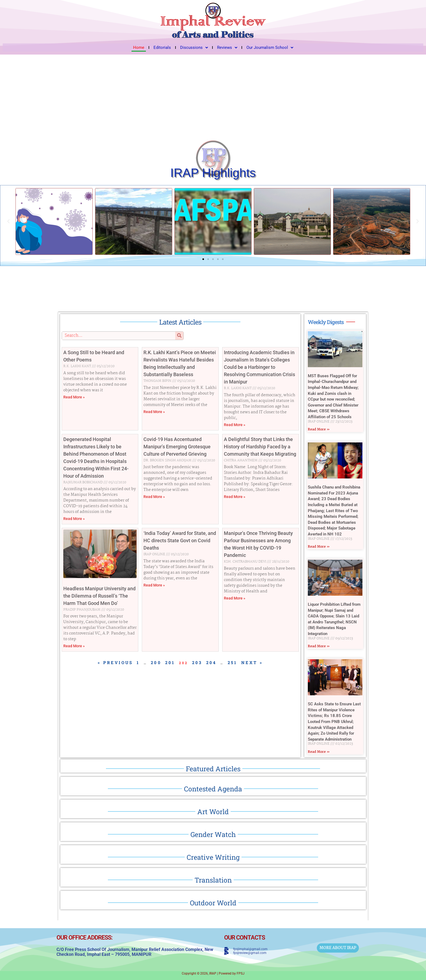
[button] (8, 221)
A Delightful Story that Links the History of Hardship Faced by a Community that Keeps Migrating (260, 447)
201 (170, 662)
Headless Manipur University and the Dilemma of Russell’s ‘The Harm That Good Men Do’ (99, 596)
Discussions (194, 47)
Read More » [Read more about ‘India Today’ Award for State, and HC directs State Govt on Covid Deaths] (154, 585)
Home (139, 47)
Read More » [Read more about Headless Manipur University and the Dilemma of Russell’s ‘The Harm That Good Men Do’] (74, 646)
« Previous (115, 662)
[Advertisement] (213, 95)
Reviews (227, 47)
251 (233, 662)
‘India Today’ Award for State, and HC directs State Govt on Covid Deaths (180, 540)
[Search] (179, 336)
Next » (252, 662)
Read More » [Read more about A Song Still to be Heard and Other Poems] (74, 397)
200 (156, 662)
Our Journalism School (270, 47)
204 (212, 662)
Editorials (162, 47)
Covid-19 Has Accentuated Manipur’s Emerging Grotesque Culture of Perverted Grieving (177, 447)
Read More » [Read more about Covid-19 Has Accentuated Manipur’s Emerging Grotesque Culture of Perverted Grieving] (154, 497)
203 (197, 662)
